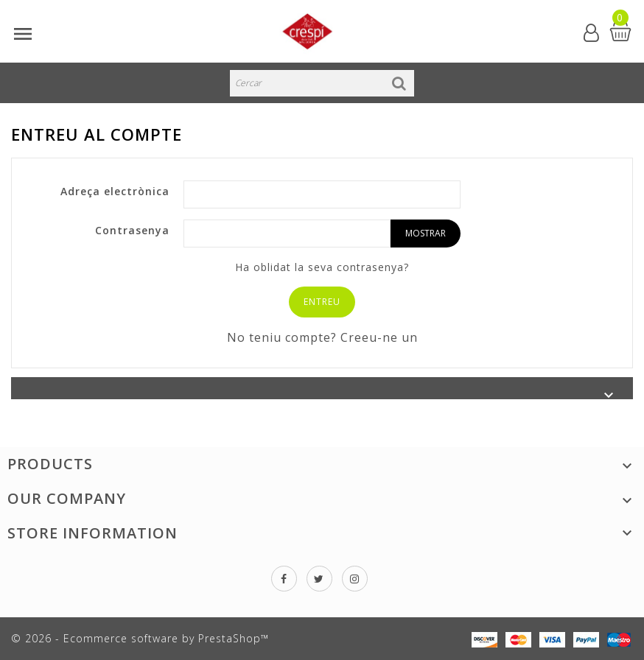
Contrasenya (132, 230)
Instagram (355, 579)
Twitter (319, 579)
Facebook (284, 579)
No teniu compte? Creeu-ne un (322, 337)
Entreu (322, 302)
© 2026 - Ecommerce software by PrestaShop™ (140, 638)
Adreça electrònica (115, 191)
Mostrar (426, 233)
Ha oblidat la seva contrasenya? (322, 267)
